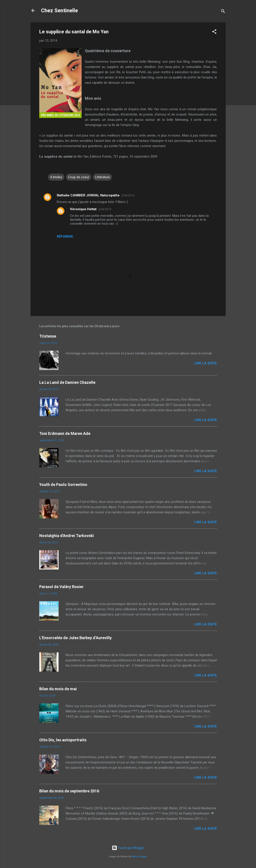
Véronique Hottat (83, 209)
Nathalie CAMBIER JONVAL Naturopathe (88, 195)
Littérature (102, 177)
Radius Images (139, 856)
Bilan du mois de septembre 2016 (69, 791)
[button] (214, 32)
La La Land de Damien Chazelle (67, 382)
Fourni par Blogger (128, 848)
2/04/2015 (128, 195)
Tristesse (48, 336)
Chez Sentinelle (59, 11)
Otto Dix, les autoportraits (63, 740)
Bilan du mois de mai (58, 689)
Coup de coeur (79, 177)
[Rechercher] (223, 12)
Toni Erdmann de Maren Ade (65, 433)
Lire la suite (206, 363)
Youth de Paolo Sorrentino (63, 485)
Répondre (65, 237)
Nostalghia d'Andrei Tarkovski (67, 536)
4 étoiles (56, 177)
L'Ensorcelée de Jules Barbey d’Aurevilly (75, 638)
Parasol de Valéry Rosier (61, 587)
